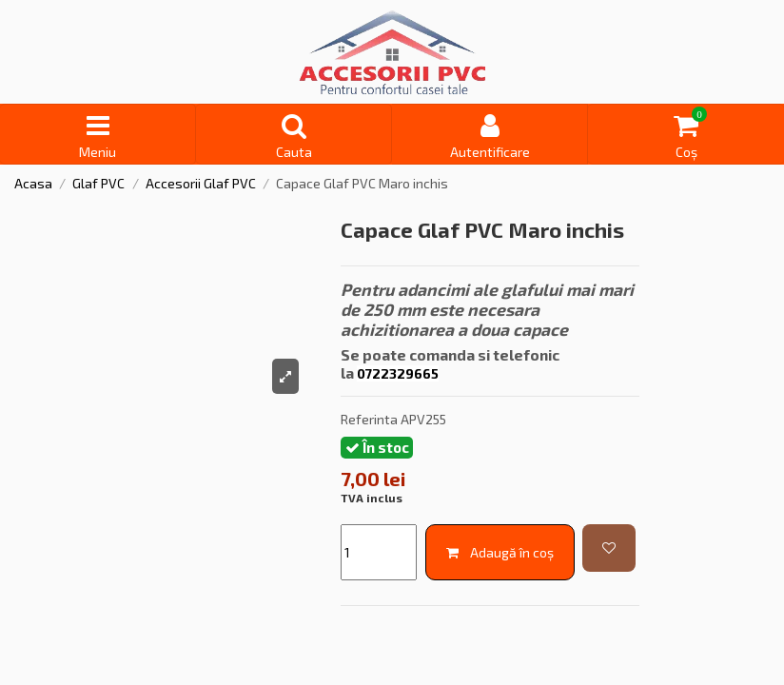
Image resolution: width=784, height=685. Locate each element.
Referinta (369, 419)
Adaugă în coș (500, 552)
